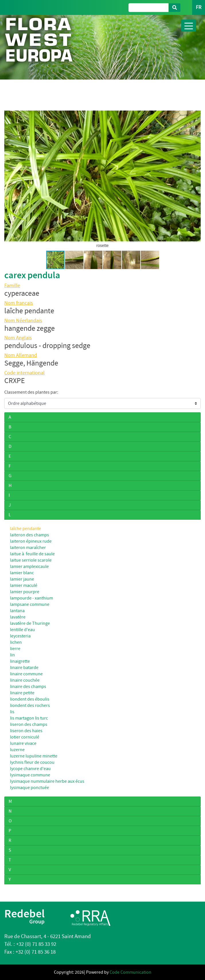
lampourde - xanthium (32, 598)
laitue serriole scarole (31, 560)
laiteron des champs (30, 535)
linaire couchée (25, 680)
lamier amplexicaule (29, 567)
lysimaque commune (30, 775)
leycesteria (20, 636)
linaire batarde (24, 668)
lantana (17, 611)
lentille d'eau (23, 630)
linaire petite (22, 693)
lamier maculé (24, 585)
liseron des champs (29, 724)
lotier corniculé (25, 737)
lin (12, 655)
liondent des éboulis (30, 699)
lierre (15, 649)
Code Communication (130, 972)
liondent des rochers (30, 705)
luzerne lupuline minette (34, 756)
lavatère (18, 617)
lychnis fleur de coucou (32, 762)
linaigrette (20, 661)
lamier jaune (22, 579)
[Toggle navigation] (189, 26)
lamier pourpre (25, 592)
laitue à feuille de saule (32, 554)
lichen (16, 642)
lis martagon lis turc (29, 718)
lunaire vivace (23, 743)
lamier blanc (22, 573)
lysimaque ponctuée (30, 788)
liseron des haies (26, 731)
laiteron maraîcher (28, 548)
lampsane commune (30, 604)
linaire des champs (28, 687)
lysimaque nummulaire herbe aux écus (47, 781)
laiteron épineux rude (31, 541)
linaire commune (26, 674)
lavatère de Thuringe (30, 623)
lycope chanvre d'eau (30, 769)
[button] (9, 176)
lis (12, 712)
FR (199, 7)
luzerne (17, 750)
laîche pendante (26, 529)
